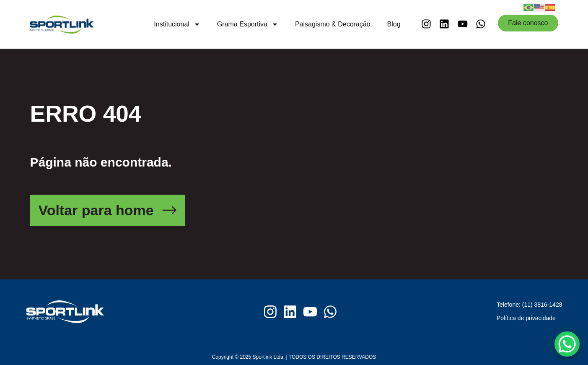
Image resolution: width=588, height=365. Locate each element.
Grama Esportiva (248, 24)
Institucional (177, 24)
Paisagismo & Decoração (333, 24)
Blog (394, 24)
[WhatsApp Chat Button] (567, 344)
